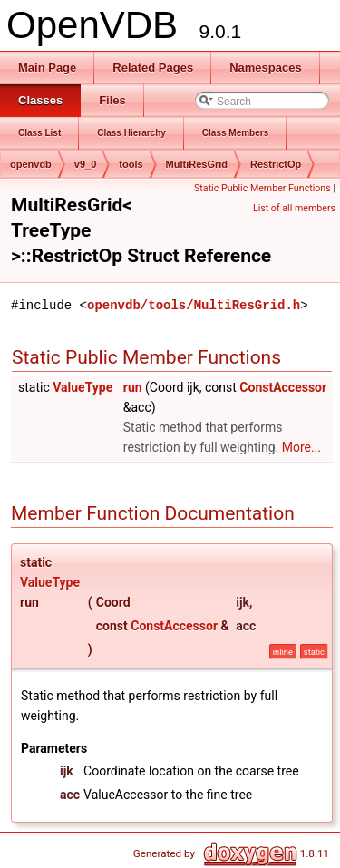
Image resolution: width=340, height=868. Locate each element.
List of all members (294, 208)
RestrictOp (276, 164)
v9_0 (85, 164)
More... (301, 447)
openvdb (31, 164)
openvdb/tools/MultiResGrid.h (194, 305)
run (133, 387)
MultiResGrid (197, 164)
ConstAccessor (283, 387)
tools (131, 164)
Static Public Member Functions (262, 188)
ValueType (83, 387)
